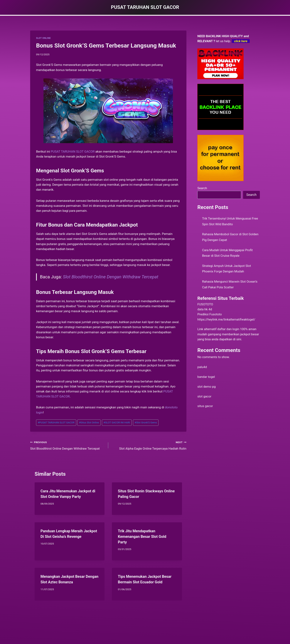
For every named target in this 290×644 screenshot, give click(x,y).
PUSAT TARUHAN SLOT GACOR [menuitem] (73, 151)
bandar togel (206, 377)
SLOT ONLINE (43, 38)
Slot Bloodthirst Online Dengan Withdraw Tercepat (111, 277)
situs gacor (205, 406)
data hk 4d (205, 309)
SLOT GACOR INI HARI (117, 422)
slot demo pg (206, 387)
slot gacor (204, 396)
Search (202, 188)
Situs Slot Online (89, 422)
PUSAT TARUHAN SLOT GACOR (56, 422)
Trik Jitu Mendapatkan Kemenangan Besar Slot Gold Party (142, 537)
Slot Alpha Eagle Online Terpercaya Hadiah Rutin (149, 445)
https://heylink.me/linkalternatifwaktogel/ (226, 319)
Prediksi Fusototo (210, 314)
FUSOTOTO (205, 304)
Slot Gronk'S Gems (146, 422)
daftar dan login (228, 329)
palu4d (202, 367)
